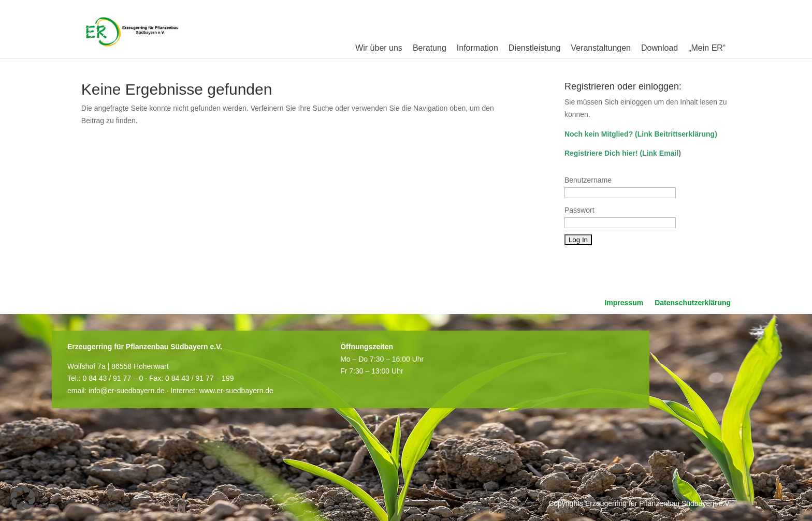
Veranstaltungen (601, 48)
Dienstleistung (535, 48)
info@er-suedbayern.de (127, 391)
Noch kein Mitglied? (599, 134)
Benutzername (588, 180)
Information (477, 48)
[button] (23, 498)
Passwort (579, 210)
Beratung (430, 48)
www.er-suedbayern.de (236, 391)
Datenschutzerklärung (693, 303)
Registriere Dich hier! (601, 153)
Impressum (624, 303)
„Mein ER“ (707, 48)
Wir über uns (379, 48)
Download (659, 48)
